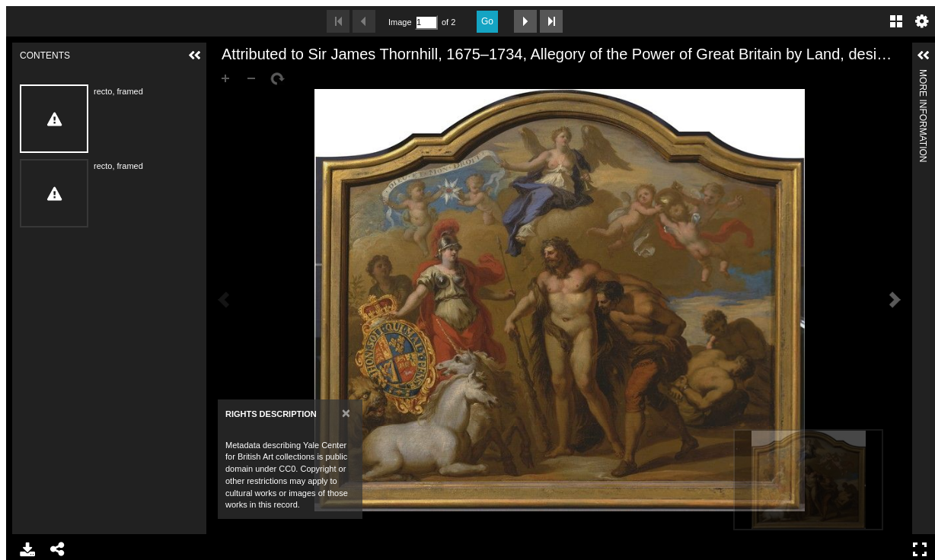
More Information (923, 76)
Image (400, 22)
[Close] (346, 413)
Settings (922, 21)
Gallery (896, 21)
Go (487, 21)
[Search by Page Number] (426, 22)
